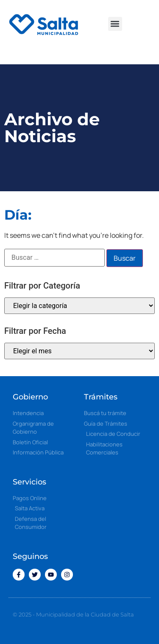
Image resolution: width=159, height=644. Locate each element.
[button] (115, 24)
